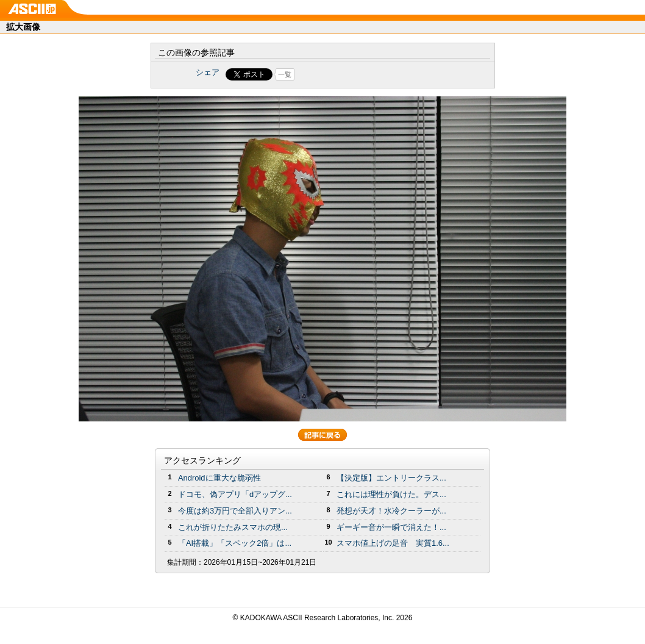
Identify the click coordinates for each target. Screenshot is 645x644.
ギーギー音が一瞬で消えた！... (391, 527)
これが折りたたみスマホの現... (233, 527)
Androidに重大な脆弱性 (219, 478)
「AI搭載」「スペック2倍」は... (235, 543)
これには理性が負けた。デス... (391, 494)
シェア (208, 72)
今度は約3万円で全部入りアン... (235, 511)
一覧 (285, 74)
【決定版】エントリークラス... (391, 478)
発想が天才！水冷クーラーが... (391, 511)
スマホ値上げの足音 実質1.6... (393, 543)
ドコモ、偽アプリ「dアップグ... (235, 494)
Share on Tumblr (368, 74)
